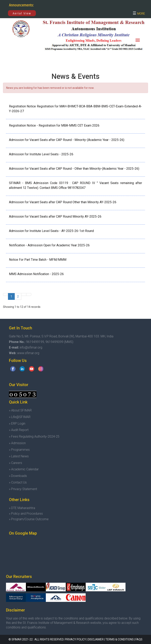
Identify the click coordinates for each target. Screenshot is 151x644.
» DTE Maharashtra (22, 508)
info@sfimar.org (31, 347)
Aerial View (22, 13)
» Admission (17, 443)
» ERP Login (17, 424)
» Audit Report (19, 430)
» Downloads (18, 476)
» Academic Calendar (24, 469)
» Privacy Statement (23, 489)
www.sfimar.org (28, 353)
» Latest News (19, 456)
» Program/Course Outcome (29, 519)
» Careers (16, 463)
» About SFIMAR (20, 410)
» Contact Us (18, 482)
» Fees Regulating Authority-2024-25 (34, 436)
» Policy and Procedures (26, 514)
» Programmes (19, 450)
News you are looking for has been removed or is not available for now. (50, 88)
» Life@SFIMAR (20, 417)
